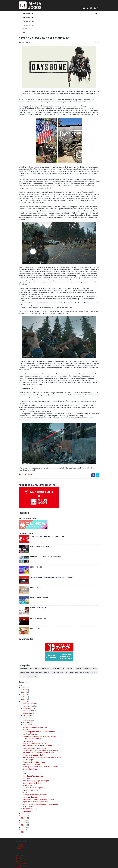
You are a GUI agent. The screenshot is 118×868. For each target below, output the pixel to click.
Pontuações (20, 828)
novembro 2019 (26, 688)
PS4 (30, 456)
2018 (20, 795)
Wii (18, 657)
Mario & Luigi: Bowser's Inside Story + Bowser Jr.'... (37, 781)
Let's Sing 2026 (33, 548)
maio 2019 (24, 702)
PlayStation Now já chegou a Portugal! (33, 762)
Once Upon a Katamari (36, 579)
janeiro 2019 (25, 792)
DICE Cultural (20, 843)
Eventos (76, 650)
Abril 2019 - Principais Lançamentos (32, 708)
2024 (20, 671)
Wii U (23, 657)
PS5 (74, 654)
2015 (20, 802)
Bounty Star (33, 569)
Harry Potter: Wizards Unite (29, 765)
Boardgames (53, 650)
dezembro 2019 (26, 685)
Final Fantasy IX (25, 722)
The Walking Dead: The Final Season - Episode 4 (36, 713)
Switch (91, 654)
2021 (20, 678)
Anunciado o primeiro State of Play (32, 725)
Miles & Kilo (24, 760)
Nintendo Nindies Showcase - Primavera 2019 (35, 734)
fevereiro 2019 (26, 790)
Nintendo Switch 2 (27, 13)
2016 (20, 799)
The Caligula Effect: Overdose (30, 758)
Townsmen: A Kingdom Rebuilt (30, 736)
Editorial (67, 650)
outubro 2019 (25, 690)
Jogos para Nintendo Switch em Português (45, 518)
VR (97, 654)
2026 (20, 667)
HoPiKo (22, 711)
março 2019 (24, 706)
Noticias (58, 654)
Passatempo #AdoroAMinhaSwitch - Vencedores (36, 718)
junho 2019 (24, 699)
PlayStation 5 (25, 21)
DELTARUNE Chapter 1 (27, 778)
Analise (34, 650)
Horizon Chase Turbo (27, 750)
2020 (20, 681)
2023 (20, 674)
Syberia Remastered (35, 589)
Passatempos (82, 654)
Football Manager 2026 (37, 528)
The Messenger (25, 741)
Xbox (22, 29)
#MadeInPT (21, 650)
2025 (20, 669)
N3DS (50, 654)
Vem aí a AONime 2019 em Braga (31, 743)
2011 (20, 811)
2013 (20, 806)
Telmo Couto (20, 857)
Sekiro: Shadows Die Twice (29, 720)
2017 (20, 797)
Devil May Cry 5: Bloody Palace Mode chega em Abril (38, 748)
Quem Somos (21, 826)
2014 (20, 804)
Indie (92, 650)
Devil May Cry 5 (25, 767)
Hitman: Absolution (35, 600)
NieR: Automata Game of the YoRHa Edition (34, 727)
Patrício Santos (21, 853)
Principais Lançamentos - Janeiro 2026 (43, 538)
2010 (20, 813)
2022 (20, 676)
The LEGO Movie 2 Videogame (30, 769)
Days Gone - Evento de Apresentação (33, 783)
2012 (20, 809)
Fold (21, 755)
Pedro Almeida (21, 855)
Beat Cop (23, 774)
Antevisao (24, 456)
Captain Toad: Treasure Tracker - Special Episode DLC (38, 732)
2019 (20, 683)
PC (21, 33)
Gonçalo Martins (21, 845)
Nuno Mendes (21, 851)
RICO (22, 753)
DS (60, 650)
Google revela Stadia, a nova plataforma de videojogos (39, 739)
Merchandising (34, 654)
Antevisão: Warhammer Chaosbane (32, 776)
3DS (28, 650)
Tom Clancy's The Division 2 (29, 746)
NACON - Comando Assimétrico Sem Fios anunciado (38, 785)
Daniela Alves (20, 841)
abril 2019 (24, 704)
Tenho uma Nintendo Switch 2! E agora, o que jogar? (49, 559)
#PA (19, 456)
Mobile (44, 654)
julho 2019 (24, 697)
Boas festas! (33, 610)
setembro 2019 (26, 692)
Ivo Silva (19, 849)
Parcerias (19, 830)
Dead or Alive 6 (25, 788)
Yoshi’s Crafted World (27, 715)
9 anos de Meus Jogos (28, 771)
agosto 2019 (25, 695)
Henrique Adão (21, 847)
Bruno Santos (21, 839)
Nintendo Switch (27, 17)
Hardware (85, 650)
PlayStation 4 (25, 25)
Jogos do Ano (21, 654)
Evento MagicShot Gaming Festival (32, 729)
